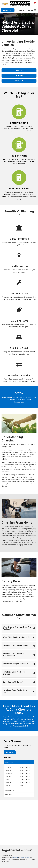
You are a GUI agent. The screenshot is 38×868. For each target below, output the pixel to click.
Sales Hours (19, 762)
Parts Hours (19, 794)
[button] (8, 10)
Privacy (27, 858)
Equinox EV (19, 76)
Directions (20, 10)
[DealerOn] (7, 856)
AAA (22, 402)
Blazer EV (19, 70)
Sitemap (21, 858)
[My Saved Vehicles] (35, 4)
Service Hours (19, 790)
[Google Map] (19, 821)
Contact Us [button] (10, 752)
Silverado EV (19, 81)
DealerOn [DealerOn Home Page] (15, 858)
